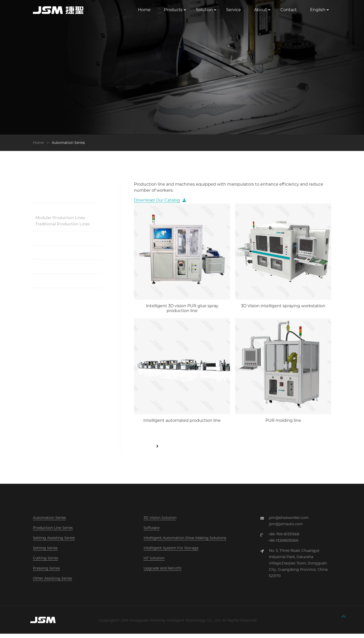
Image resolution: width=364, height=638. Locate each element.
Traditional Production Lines (64, 228)
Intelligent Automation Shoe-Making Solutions (185, 542)
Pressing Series (46, 573)
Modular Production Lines (61, 222)
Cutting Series (45, 562)
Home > (42, 147)
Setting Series (45, 552)
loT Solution (154, 562)
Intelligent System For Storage (171, 552)
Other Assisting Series (52, 583)
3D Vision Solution (160, 522)
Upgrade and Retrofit (163, 573)
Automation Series (49, 522)
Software (152, 532)
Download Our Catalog (157, 204)
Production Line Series (53, 532)
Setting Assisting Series (54, 542)
